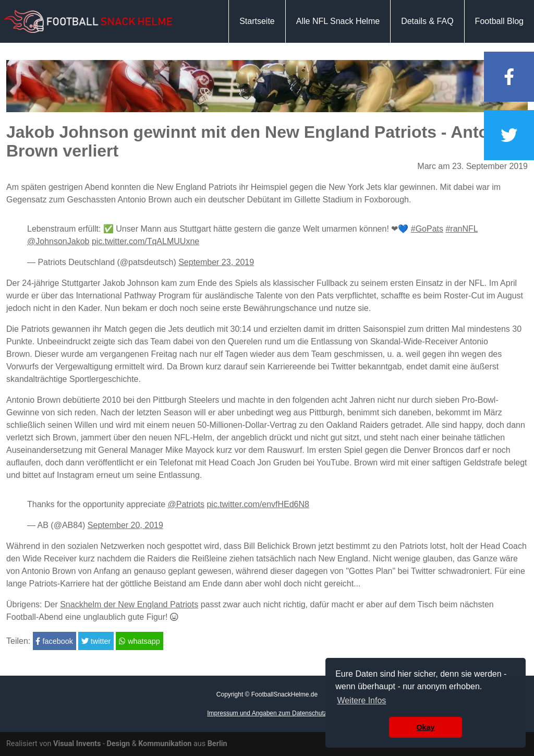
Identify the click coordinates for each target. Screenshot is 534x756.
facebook (54, 641)
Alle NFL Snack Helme (338, 21)
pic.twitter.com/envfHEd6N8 (258, 504)
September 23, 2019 (216, 262)
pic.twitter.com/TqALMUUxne (145, 241)
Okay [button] (425, 727)
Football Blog (499, 21)
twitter (96, 641)
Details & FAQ (427, 21)
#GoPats (427, 229)
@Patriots (186, 504)
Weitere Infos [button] (361, 700)
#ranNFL (462, 229)
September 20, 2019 (125, 525)
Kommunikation (165, 744)
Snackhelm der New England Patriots (129, 604)
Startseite (257, 21)
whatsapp (139, 641)
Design (118, 744)
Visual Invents (77, 744)
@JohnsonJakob (58, 241)
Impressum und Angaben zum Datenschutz (267, 713)
